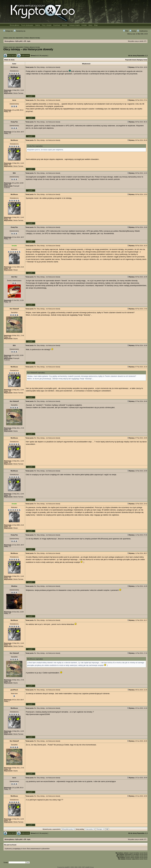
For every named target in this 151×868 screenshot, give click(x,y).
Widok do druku (9, 60)
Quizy (90, 25)
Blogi (96, 25)
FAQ (126, 31)
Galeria (38, 25)
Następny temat (142, 60)
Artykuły (65, 25)
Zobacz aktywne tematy (32, 38)
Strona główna (15, 25)
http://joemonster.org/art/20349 (38, 714)
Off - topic (27, 41)
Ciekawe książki (74, 25)
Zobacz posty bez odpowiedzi (13, 38)
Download (57, 25)
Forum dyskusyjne (27, 25)
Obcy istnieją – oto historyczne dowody (28, 49)
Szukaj (133, 31)
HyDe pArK (19, 41)
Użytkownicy (142, 31)
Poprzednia (141, 56)
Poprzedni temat (131, 60)
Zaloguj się (8, 31)
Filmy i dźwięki (47, 25)
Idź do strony (133, 56)
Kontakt (84, 25)
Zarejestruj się (20, 31)
